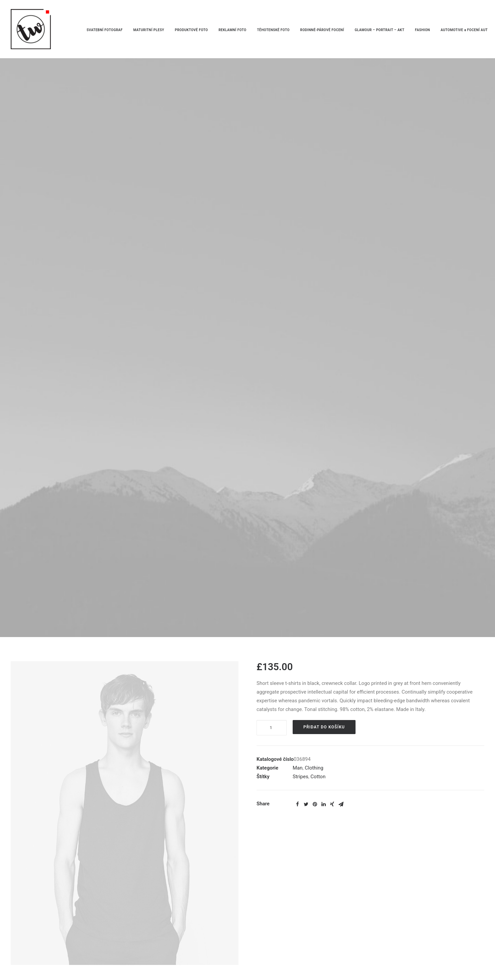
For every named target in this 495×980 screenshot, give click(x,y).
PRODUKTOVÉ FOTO (191, 30)
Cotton (318, 777)
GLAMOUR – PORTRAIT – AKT (380, 30)
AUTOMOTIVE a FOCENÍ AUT (464, 30)
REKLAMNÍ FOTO (232, 30)
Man (298, 768)
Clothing (314, 768)
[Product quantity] (272, 728)
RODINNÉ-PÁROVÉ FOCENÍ (322, 30)
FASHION (423, 30)
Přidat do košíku (324, 727)
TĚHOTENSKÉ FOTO (273, 30)
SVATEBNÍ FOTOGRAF (105, 30)
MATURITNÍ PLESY (149, 30)
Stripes (301, 777)
